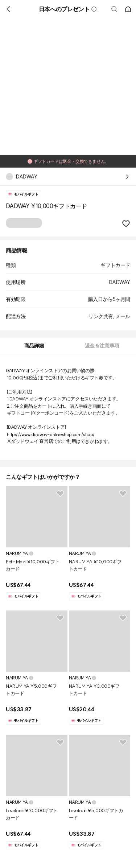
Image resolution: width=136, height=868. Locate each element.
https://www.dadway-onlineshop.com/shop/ (51, 434)
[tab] (34, 346)
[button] (94, 9)
